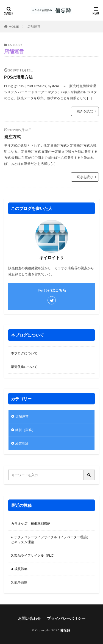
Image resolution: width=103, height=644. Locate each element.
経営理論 (22, 443)
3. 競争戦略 (19, 582)
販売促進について (24, 367)
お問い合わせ (29, 618)
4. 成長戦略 (19, 569)
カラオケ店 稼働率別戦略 (31, 524)
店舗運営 (34, 27)
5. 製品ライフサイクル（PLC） (34, 555)
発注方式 (12, 137)
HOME (14, 26)
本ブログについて (24, 353)
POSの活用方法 (18, 77)
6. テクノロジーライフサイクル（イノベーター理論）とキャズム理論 (51, 539)
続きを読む (85, 111)
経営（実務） (25, 430)
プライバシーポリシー (66, 618)
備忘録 (65, 630)
